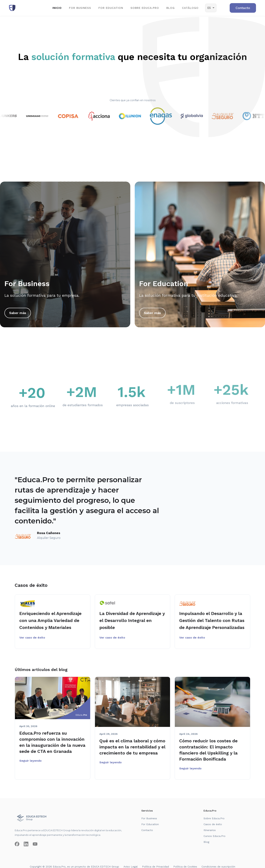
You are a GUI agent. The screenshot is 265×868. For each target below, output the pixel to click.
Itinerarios (210, 830)
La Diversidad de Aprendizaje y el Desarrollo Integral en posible (132, 623)
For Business (149, 818)
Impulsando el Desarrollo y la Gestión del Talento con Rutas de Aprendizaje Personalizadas (212, 623)
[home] (12, 8)
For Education (150, 824)
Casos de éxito (213, 824)
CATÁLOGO (190, 8)
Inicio (57, 8)
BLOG (171, 8)
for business (80, 8)
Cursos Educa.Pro (214, 836)
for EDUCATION (111, 8)
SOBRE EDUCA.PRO (145, 8)
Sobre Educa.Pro (214, 818)
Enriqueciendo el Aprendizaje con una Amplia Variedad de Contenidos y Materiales (50, 623)
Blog (206, 842)
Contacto (147, 830)
